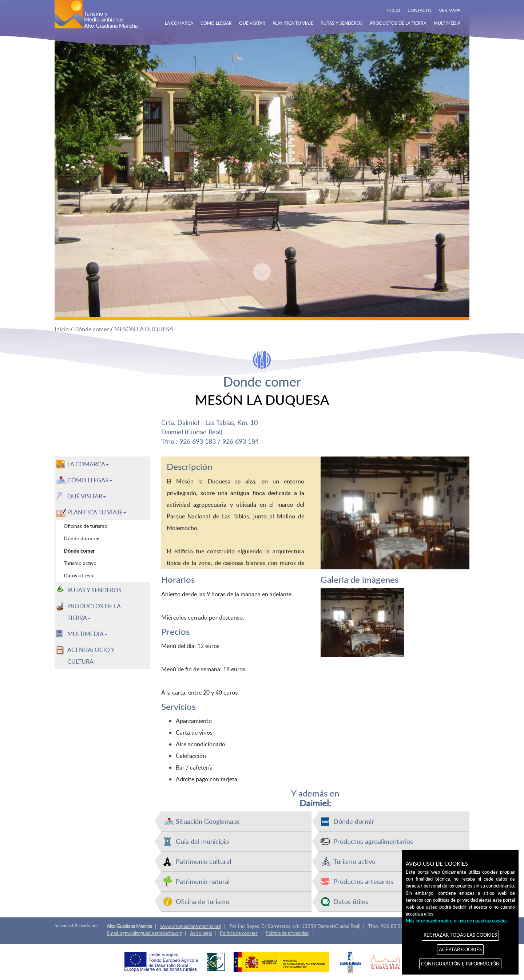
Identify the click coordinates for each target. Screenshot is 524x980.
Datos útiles (351, 901)
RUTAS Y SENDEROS (342, 23)
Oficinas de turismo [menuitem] (86, 526)
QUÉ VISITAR (252, 23)
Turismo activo (354, 861)
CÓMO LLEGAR (216, 23)
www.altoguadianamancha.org (191, 926)
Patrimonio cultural (203, 861)
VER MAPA (450, 10)
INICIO (394, 10)
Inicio (62, 329)
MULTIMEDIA (447, 23)
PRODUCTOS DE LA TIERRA (398, 23)
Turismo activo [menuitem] (80, 563)
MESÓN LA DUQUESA (144, 329)
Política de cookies (239, 933)
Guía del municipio (202, 841)
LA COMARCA (179, 23)
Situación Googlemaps (208, 821)
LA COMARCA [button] (88, 464)
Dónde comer (92, 329)
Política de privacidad (287, 933)
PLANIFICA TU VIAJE (293, 23)
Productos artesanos (363, 881)
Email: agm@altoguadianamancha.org (144, 933)
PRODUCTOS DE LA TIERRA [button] (94, 612)
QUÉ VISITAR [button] (87, 496)
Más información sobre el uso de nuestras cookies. (457, 921)
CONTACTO (420, 10)
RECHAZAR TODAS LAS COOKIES (460, 935)
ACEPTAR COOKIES (460, 949)
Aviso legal (201, 933)
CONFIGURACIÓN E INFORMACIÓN (460, 964)
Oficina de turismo (203, 901)
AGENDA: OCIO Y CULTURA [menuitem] (91, 656)
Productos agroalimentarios (373, 841)
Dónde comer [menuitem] (79, 551)
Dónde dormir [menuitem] (81, 538)
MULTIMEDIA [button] (87, 634)
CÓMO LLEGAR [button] (90, 480)
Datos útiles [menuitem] (79, 575)
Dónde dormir (354, 821)
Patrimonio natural (203, 881)
